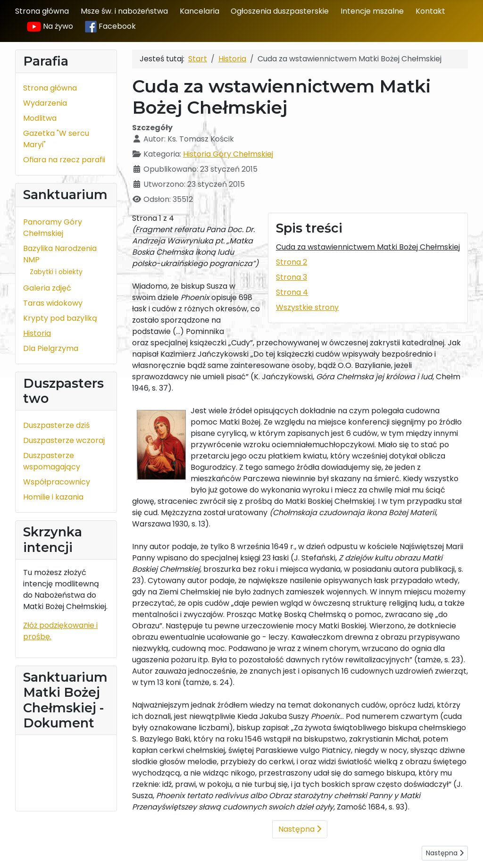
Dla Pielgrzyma (51, 348)
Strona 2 (291, 262)
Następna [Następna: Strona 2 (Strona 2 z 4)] (300, 829)
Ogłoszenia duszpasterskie (280, 11)
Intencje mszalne (372, 11)
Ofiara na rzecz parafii (64, 160)
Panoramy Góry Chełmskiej (53, 228)
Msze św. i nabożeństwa (124, 11)
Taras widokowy (53, 303)
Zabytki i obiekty (56, 272)
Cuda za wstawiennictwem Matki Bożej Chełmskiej (368, 247)
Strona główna (42, 11)
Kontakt (430, 11)
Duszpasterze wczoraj (64, 440)
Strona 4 (292, 292)
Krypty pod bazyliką (60, 318)
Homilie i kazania (53, 497)
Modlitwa (40, 118)
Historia (37, 333)
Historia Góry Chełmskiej (228, 154)
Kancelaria (200, 11)
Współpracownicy (57, 482)
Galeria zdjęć (47, 288)
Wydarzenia (45, 103)
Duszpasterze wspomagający (52, 461)
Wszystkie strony (307, 307)
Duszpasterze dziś (56, 425)
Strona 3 (291, 277)
